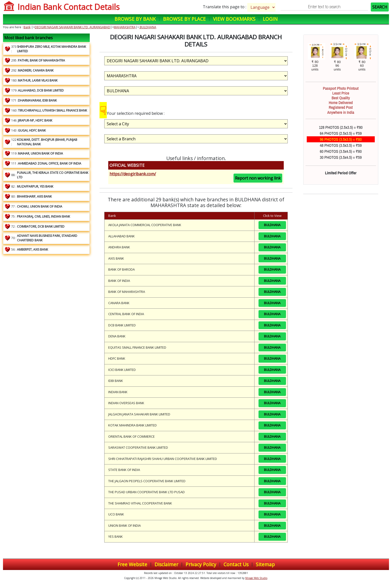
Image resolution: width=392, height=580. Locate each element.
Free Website (132, 564)
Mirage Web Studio (256, 578)
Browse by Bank (135, 19)
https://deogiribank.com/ (133, 174)
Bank (27, 27)
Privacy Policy (201, 564)
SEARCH (380, 7)
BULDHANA (148, 27)
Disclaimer (166, 564)
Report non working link (258, 178)
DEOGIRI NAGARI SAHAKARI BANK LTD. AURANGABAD (72, 27)
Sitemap (265, 564)
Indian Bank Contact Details (68, 7)
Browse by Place (184, 19)
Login (270, 19)
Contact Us (236, 564)
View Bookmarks (234, 19)
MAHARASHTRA (125, 27)
